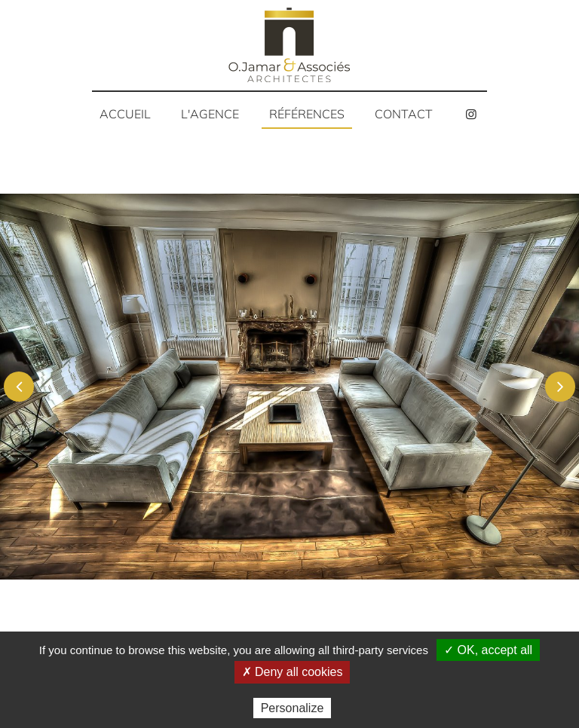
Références (307, 114)
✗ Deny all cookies (293, 672)
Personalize (293, 708)
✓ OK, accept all (488, 650)
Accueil (125, 114)
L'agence (210, 114)
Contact (404, 114)
